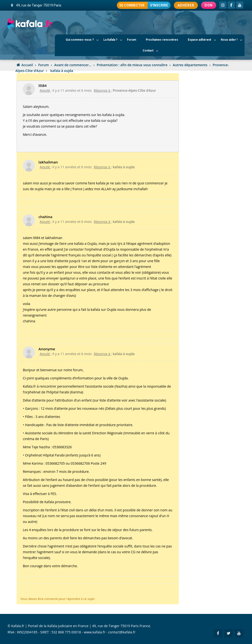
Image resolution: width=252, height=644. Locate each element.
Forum (132, 40)
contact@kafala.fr (122, 632)
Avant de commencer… (73, 65)
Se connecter (132, 5)
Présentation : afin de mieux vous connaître (132, 65)
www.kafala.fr (95, 632)
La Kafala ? (113, 40)
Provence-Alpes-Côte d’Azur (134, 90)
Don (209, 5)
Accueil (27, 65)
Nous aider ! (231, 40)
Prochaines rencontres (162, 40)
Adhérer (186, 5)
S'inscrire (159, 5)
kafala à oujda (124, 167)
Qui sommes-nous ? (82, 40)
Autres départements (190, 65)
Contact (150, 51)
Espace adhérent (202, 40)
